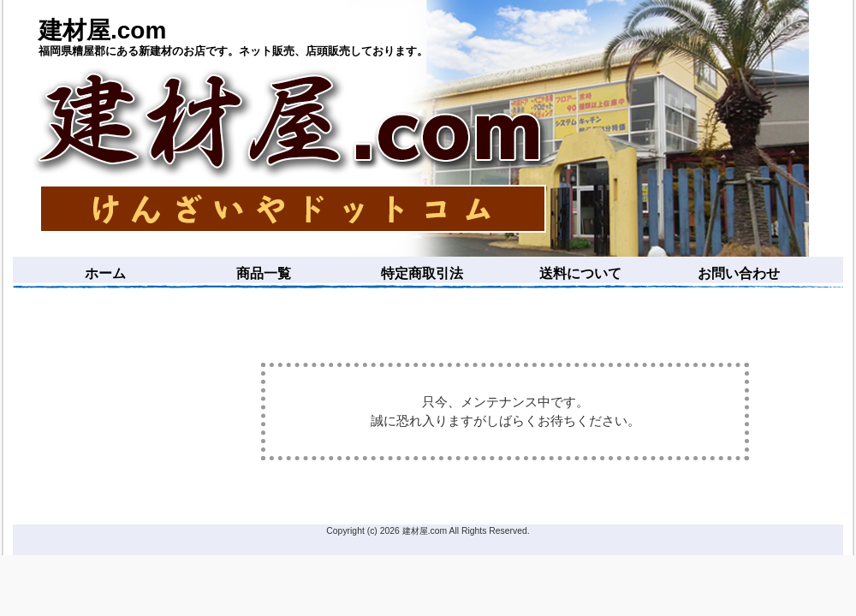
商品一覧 (264, 273)
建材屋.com (102, 30)
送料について (580, 273)
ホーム (105, 273)
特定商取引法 (422, 273)
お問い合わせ (739, 273)
